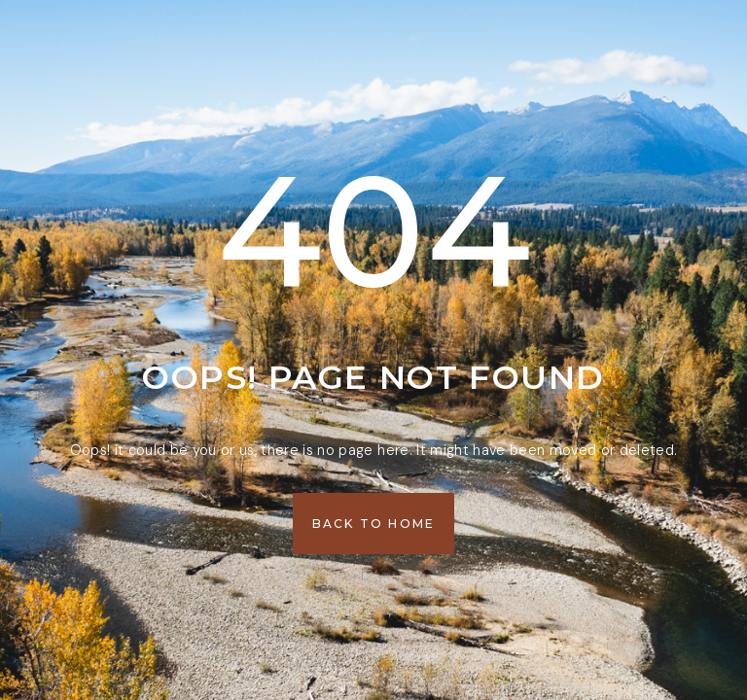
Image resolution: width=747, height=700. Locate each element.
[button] (374, 524)
